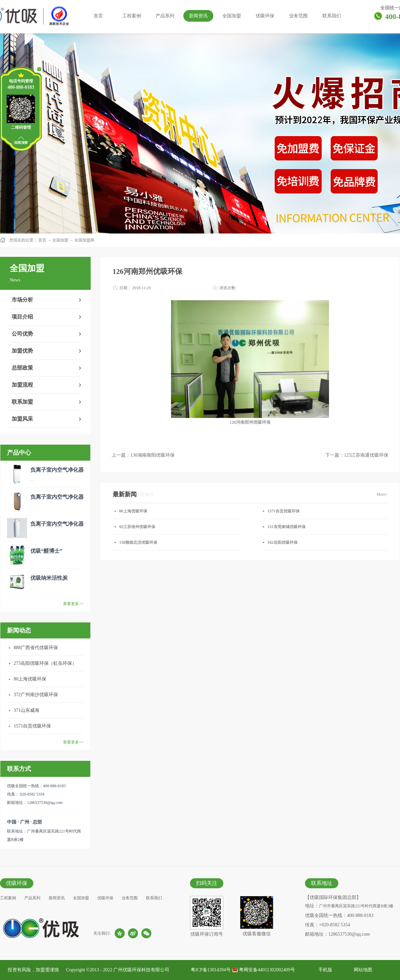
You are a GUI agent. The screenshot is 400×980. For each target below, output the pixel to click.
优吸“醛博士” (46, 551)
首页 (98, 16)
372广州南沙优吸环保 (36, 695)
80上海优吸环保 (30, 679)
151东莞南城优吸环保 (287, 527)
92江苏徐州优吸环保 (137, 527)
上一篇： (143, 455)
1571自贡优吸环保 (32, 726)
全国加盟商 (84, 240)
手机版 (324, 970)
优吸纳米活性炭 (49, 578)
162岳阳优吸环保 (283, 542)
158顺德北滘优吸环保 (138, 542)
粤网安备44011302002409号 (267, 970)
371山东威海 (26, 710)
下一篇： (357, 455)
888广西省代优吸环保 (36, 648)
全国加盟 (60, 240)
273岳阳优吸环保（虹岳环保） (45, 663)
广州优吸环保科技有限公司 (141, 970)
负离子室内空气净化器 (57, 470)
